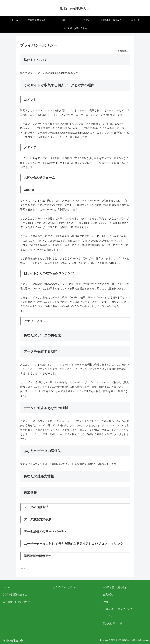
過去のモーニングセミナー (120, 609)
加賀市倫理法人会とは (15, 595)
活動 (105, 602)
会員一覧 (108, 595)
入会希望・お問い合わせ (16, 602)
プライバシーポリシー (65, 587)
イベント (110, 616)
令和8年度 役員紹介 (115, 587)
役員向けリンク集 (113, 623)
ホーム (6, 587)
